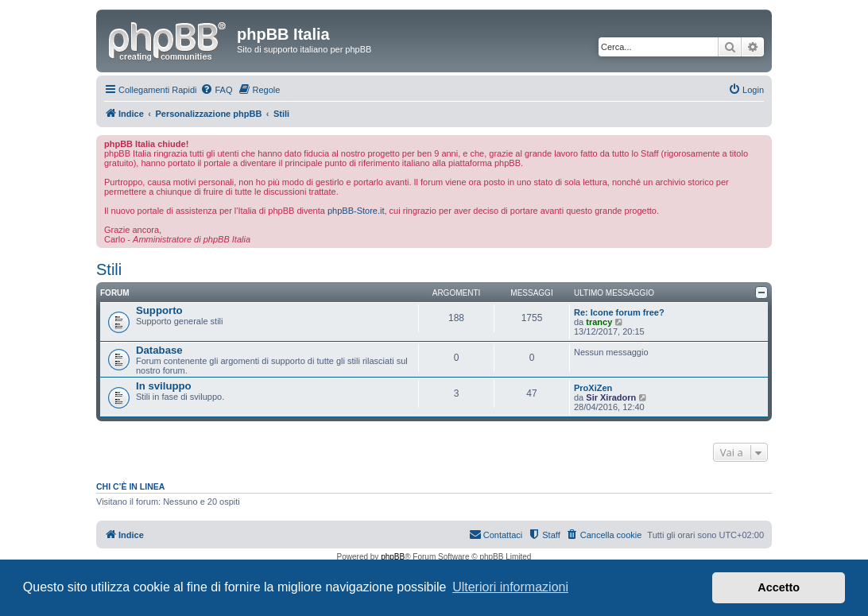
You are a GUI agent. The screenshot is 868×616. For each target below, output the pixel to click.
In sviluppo (164, 386)
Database (159, 350)
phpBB (393, 557)
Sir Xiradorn (611, 397)
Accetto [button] (779, 587)
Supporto (159, 310)
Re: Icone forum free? (619, 312)
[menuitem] (216, 90)
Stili (109, 269)
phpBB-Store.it (356, 211)
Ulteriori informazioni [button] (510, 587)
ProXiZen (593, 388)
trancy (599, 322)
